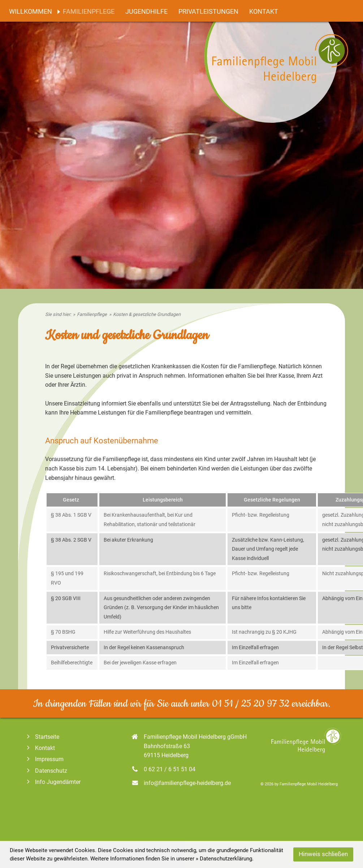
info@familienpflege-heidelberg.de (187, 783)
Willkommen (31, 12)
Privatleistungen (208, 12)
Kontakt (264, 12)
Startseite (42, 737)
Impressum (44, 759)
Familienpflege (89, 12)
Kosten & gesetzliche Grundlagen (147, 314)
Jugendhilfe (146, 12)
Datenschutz (46, 771)
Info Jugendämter (53, 782)
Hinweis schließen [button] (323, 854)
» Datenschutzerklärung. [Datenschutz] (225, 859)
